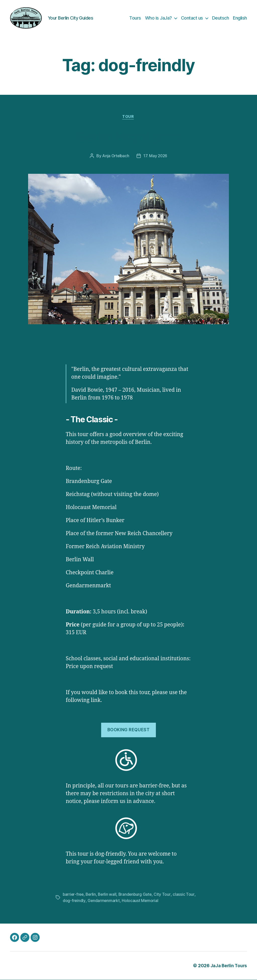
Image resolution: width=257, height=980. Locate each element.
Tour (128, 117)
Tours (135, 18)
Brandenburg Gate (137, 895)
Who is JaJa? (158, 18)
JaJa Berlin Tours (228, 966)
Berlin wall (109, 895)
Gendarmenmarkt (104, 901)
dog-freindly (74, 901)
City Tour (165, 895)
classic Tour (186, 895)
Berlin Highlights (128, 136)
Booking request (129, 730)
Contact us (192, 18)
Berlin (92, 895)
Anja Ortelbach (115, 156)
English (240, 18)
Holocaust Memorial (141, 901)
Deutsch (221, 18)
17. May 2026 (156, 156)
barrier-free (74, 895)
